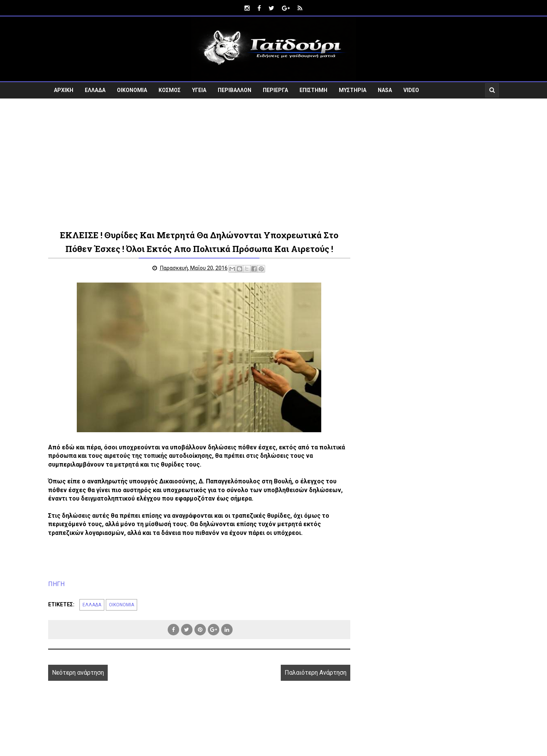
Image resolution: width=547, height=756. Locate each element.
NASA (385, 90)
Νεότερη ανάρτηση (78, 673)
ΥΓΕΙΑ (199, 90)
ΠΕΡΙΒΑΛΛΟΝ (235, 90)
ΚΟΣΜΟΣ (170, 90)
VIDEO (411, 90)
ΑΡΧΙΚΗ (64, 90)
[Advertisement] (273, 163)
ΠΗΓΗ (56, 584)
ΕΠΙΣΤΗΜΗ (313, 90)
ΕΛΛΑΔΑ (95, 90)
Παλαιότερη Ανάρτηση (316, 673)
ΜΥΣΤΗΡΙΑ (353, 90)
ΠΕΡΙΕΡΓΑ (275, 90)
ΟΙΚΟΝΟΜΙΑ (132, 90)
